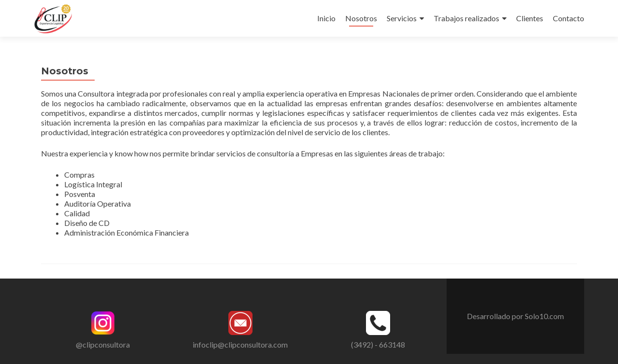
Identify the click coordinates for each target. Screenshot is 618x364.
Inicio (326, 18)
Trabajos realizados (466, 18)
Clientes (530, 18)
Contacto (569, 18)
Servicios (402, 18)
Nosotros (361, 18)
